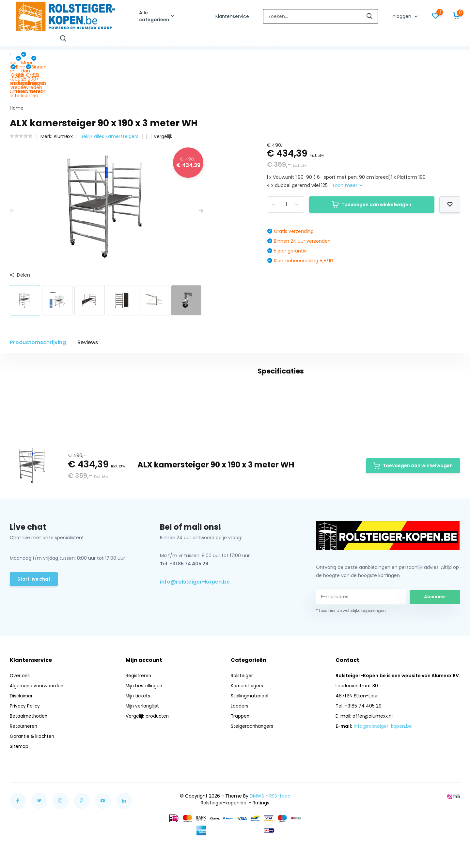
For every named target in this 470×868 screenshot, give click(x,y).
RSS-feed (280, 823)
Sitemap (19, 774)
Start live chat (34, 607)
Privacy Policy (25, 733)
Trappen (208, 41)
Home (17, 71)
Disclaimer (22, 723)
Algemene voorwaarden (37, 713)
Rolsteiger (22, 41)
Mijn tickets (138, 723)
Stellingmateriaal (124, 41)
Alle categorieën (157, 16)
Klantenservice (232, 16)
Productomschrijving (38, 305)
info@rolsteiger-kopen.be (195, 609)
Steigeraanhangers (258, 41)
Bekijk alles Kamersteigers (110, 99)
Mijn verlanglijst (143, 733)
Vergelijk (159, 99)
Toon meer (347, 149)
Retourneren (24, 754)
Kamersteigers (69, 41)
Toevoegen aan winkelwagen (372, 168)
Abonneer (435, 624)
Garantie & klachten (33, 764)
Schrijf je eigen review (423, 402)
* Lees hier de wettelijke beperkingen (351, 638)
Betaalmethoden (29, 743)
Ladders (171, 41)
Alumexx (63, 99)
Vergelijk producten (148, 743)
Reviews (88, 305)
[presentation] (12, 174)
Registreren (139, 703)
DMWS (257, 823)
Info (302, 41)
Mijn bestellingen (145, 713)
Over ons (20, 703)
